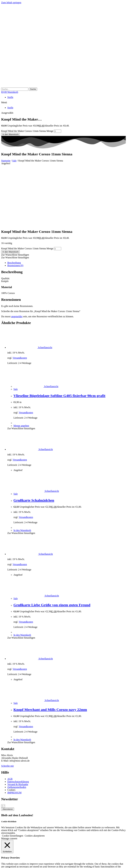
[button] (63, 103)
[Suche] (33, 89)
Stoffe (10, 97)
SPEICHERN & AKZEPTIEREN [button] (18, 847)
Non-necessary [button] (8, 833)
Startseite (6, 161)
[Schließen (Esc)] (12, 863)
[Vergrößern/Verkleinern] (2, 863)
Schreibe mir (7, 707)
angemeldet (17, 257)
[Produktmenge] (58, 131)
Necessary (10, 822)
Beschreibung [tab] (14, 204)
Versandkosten (20, 299)
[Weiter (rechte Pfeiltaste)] (6, 866)
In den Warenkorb (10, 134)
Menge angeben (21, 367)
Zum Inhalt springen (11, 3)
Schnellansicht (45, 288)
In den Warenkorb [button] (22, 471)
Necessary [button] (6, 819)
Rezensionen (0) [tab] (15, 206)
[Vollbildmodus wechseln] (6, 863)
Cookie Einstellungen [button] (13, 777)
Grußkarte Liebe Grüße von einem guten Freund (52, 546)
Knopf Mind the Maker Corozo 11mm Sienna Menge (27, 131)
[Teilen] (9, 863)
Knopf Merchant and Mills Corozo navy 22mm (50, 651)
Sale (14, 161)
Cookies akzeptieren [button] (35, 777)
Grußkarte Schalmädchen (34, 441)
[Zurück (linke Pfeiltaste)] (2, 866)
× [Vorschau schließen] (2, 849)
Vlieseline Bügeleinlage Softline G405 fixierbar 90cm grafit (59, 337)
